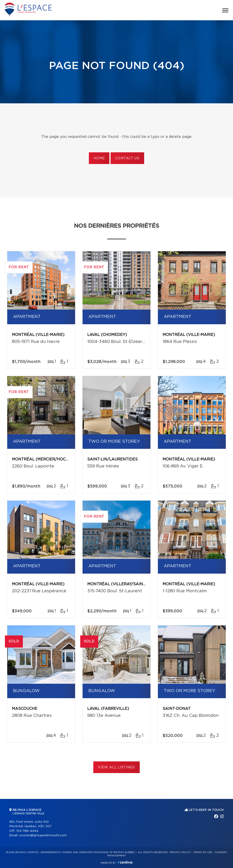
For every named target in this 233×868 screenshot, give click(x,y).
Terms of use (203, 852)
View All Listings (116, 767)
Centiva (125, 862)
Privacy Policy (180, 852)
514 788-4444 (27, 831)
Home (99, 158)
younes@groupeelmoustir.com (43, 835)
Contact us (127, 158)
